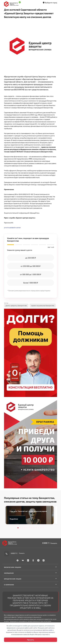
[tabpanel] (30, 515)
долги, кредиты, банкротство (16, 305)
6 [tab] (29, 528)
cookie (50, 630)
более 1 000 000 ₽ (31, 283)
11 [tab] (41, 528)
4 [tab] (25, 528)
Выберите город (50, 3)
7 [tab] (32, 528)
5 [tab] (27, 528)
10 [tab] (39, 528)
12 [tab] (43, 528)
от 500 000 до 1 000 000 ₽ (30, 274)
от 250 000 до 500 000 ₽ (30, 266)
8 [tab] (34, 528)
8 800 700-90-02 (50, 543)
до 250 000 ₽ (31, 258)
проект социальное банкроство (43, 305)
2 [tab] (20, 528)
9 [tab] (36, 528)
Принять (31, 640)
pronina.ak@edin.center (12, 228)
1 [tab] (18, 528)
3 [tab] (23, 528)
